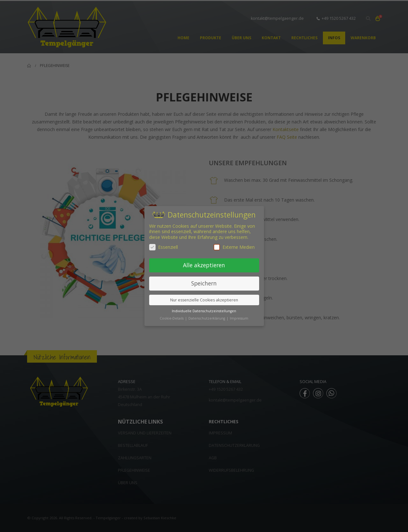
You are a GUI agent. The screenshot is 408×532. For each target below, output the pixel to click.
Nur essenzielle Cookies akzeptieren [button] (204, 300)
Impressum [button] (239, 318)
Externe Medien (234, 247)
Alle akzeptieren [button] (204, 265)
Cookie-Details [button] (172, 318)
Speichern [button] (204, 283)
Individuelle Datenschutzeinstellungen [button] (204, 311)
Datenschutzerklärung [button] (207, 318)
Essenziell (164, 247)
